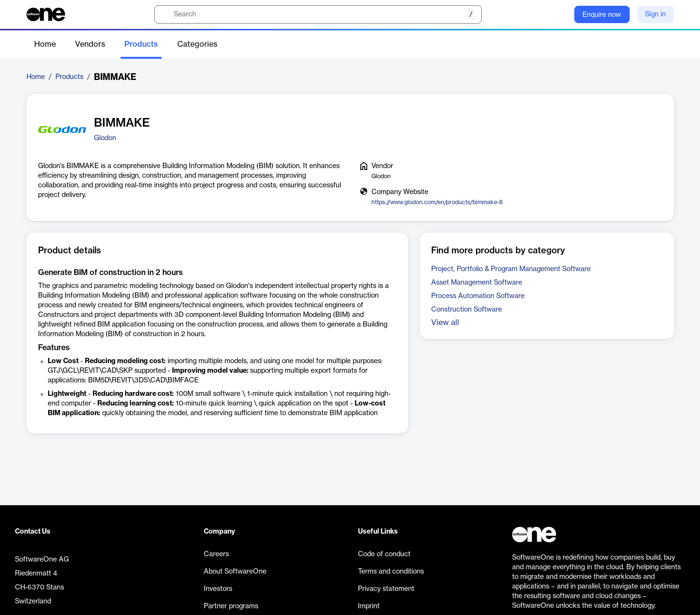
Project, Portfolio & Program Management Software (511, 269)
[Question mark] (561, 14)
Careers (216, 554)
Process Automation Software (478, 296)
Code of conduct (384, 554)
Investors (218, 589)
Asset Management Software (477, 283)
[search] (318, 14)
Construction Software (467, 310)
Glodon (105, 138)
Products (141, 44)
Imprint (369, 606)
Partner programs (231, 606)
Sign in (655, 14)
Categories (197, 44)
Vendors (90, 44)
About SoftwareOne (235, 572)
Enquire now (602, 15)
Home (45, 44)
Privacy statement (386, 589)
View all (445, 323)
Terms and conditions (391, 572)
